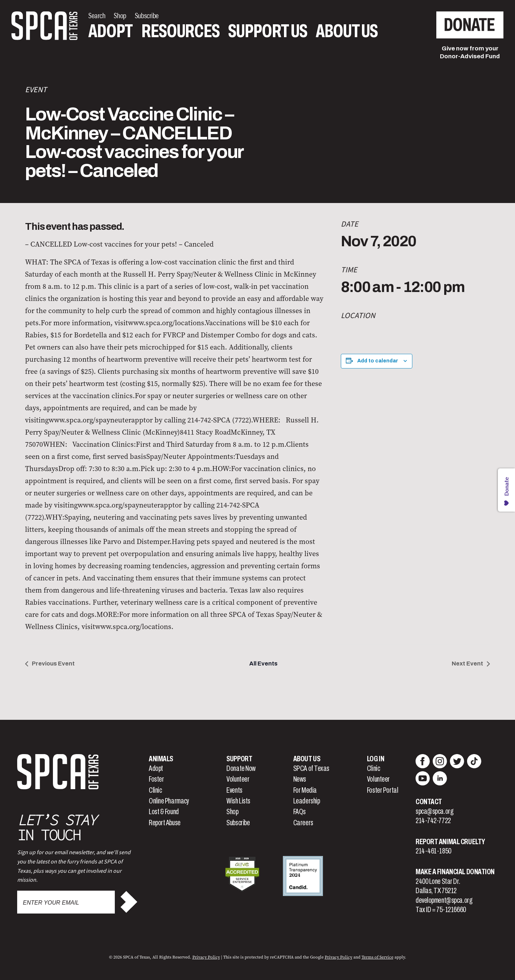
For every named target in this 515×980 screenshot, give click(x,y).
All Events (263, 664)
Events (234, 790)
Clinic (155, 790)
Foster (156, 779)
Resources (181, 31)
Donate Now (241, 768)
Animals (161, 759)
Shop (232, 812)
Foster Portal (382, 790)
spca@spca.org (434, 811)
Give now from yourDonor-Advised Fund (470, 52)
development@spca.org (444, 900)
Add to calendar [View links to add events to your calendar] (378, 361)
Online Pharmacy (169, 801)
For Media (305, 790)
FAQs (300, 812)
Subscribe (238, 823)
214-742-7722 (433, 821)
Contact (429, 802)
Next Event (467, 664)
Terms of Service (377, 957)
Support (239, 759)
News (300, 779)
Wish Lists (238, 801)
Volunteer (238, 779)
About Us (347, 31)
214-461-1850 (433, 851)
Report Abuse (165, 823)
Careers (303, 823)
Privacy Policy (206, 957)
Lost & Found (164, 812)
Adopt (111, 31)
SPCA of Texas (311, 768)
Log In (376, 759)
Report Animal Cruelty (450, 842)
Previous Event (53, 664)
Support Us (268, 31)
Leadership (307, 801)
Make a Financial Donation (455, 872)
